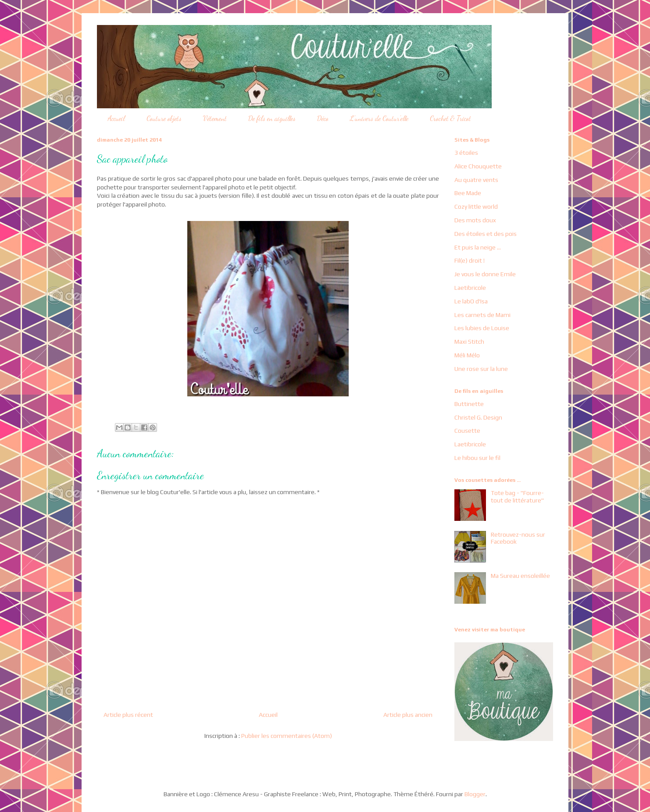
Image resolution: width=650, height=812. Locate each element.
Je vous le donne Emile (485, 274)
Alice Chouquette (478, 166)
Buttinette (469, 404)
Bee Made (468, 193)
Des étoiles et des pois (486, 234)
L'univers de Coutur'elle (379, 118)
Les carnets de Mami (482, 315)
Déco (323, 118)
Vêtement (215, 118)
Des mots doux (475, 220)
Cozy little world (476, 207)
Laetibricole (470, 288)
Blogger (475, 794)
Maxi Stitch (469, 342)
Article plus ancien (408, 715)
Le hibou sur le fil (477, 458)
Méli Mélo (467, 355)
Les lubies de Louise (482, 328)
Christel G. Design (478, 417)
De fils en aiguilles (272, 118)
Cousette (467, 431)
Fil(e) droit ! (470, 260)
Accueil (116, 118)
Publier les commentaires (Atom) (287, 736)
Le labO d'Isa (471, 301)
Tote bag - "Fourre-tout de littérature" (517, 497)
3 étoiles (466, 153)
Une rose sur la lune (481, 369)
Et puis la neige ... (478, 247)
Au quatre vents (476, 180)
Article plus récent (128, 715)
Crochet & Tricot (450, 118)
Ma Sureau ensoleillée (520, 576)
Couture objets (164, 118)
